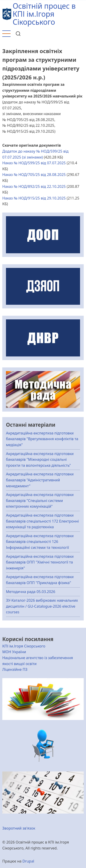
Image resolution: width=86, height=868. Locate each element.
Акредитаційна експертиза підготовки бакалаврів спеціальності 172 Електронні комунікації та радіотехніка (42, 521)
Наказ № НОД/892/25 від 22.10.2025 (34, 186)
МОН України (14, 652)
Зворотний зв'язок (19, 828)
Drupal (28, 861)
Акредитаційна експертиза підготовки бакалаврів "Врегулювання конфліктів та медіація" (42, 439)
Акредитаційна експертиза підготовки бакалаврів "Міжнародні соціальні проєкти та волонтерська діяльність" (40, 460)
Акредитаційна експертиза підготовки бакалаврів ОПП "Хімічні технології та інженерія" (40, 562)
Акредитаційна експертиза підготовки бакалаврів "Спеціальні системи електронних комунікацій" (40, 500)
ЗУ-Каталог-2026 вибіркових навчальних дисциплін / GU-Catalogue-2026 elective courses (42, 606)
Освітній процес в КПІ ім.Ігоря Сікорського (44, 14)
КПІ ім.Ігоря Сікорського (24, 646)
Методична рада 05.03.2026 (31, 592)
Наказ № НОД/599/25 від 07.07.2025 (34, 163)
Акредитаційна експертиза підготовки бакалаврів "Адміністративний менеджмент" (40, 480)
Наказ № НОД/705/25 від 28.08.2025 (34, 175)
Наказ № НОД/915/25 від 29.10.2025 (34, 198)
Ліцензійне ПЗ (15, 669)
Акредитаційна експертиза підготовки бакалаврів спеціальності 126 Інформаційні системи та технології (40, 542)
